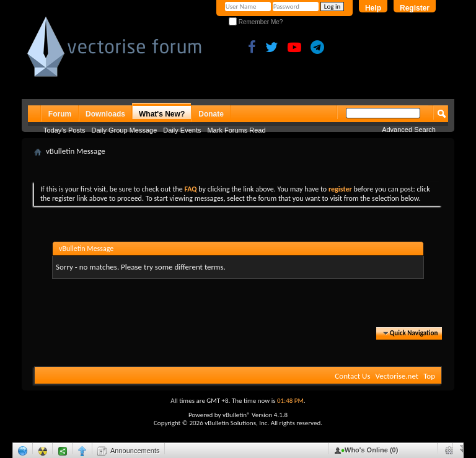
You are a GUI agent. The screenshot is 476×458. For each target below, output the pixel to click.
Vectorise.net (397, 376)
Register (415, 8)
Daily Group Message (125, 130)
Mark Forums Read (236, 130)
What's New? (162, 114)
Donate (211, 114)
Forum (60, 114)
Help (373, 8)
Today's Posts (64, 130)
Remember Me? (256, 22)
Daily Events (182, 130)
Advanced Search (409, 130)
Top (429, 376)
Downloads (105, 114)
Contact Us (352, 376)
